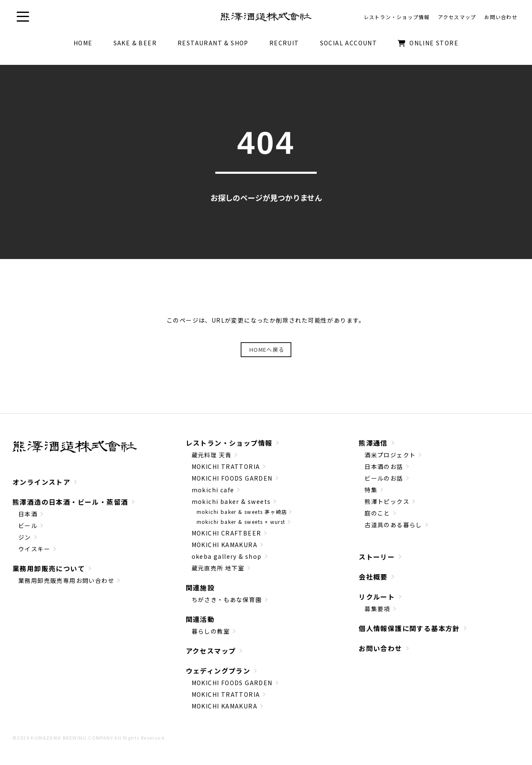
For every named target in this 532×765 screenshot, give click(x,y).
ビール (28, 526)
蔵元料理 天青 (212, 455)
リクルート (377, 597)
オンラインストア (41, 482)
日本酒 (28, 514)
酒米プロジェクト (390, 455)
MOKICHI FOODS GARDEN (232, 478)
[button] (23, 17)
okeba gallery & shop (227, 556)
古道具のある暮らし (393, 525)
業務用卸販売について (49, 568)
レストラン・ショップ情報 (229, 443)
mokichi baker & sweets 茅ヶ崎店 (242, 512)
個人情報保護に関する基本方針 (409, 628)
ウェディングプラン (218, 671)
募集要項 (377, 609)
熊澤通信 (373, 443)
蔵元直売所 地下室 (218, 568)
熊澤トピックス (387, 501)
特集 (371, 490)
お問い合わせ (380, 648)
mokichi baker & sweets (231, 501)
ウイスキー (34, 549)
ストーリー (377, 557)
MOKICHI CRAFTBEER (227, 533)
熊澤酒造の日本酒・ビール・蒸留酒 (70, 502)
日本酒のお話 (384, 466)
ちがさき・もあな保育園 (227, 600)
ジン (25, 537)
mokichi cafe (213, 490)
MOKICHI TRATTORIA (226, 466)
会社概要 (373, 577)
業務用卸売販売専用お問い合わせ (66, 580)
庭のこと (377, 513)
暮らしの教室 (211, 631)
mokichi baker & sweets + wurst (241, 522)
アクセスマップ (211, 651)
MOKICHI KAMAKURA (224, 545)
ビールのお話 (384, 478)
